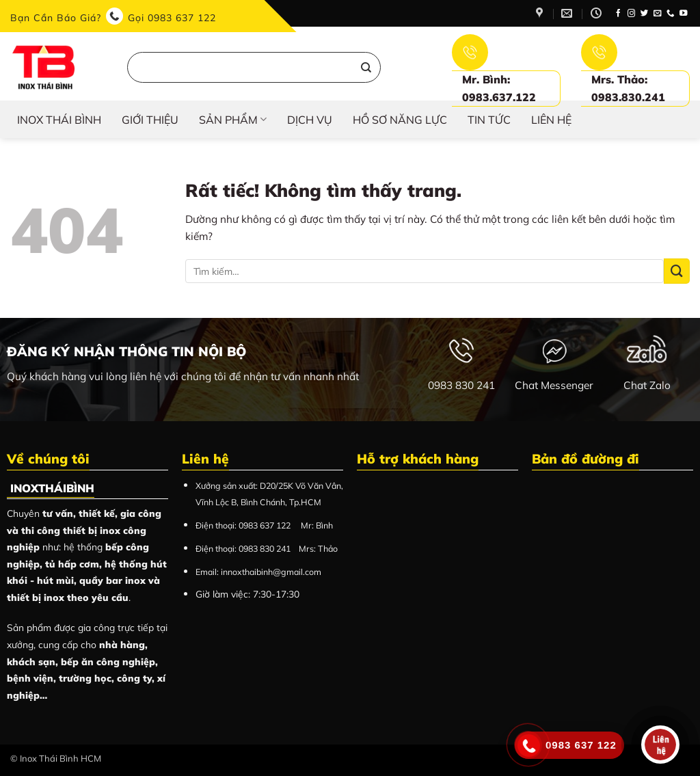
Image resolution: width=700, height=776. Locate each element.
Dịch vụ (310, 120)
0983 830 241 (461, 385)
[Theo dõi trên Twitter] (645, 14)
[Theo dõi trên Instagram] (632, 14)
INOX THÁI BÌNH (59, 120)
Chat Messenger (554, 385)
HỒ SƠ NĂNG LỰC (400, 120)
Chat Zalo (647, 385)
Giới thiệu (150, 120)
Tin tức (489, 120)
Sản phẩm (233, 120)
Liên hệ (551, 120)
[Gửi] (366, 68)
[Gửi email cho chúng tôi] (658, 14)
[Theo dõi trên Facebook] (619, 14)
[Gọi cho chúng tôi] (671, 14)
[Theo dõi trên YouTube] (684, 14)
